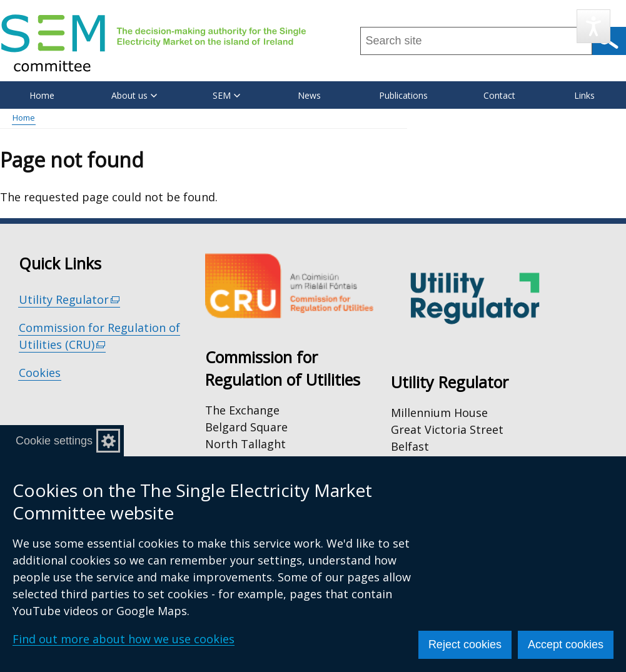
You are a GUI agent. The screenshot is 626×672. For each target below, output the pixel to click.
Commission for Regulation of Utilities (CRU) (99, 336)
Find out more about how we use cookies (124, 639)
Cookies (40, 373)
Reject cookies (465, 644)
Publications (403, 95)
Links (584, 95)
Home (42, 95)
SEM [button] (226, 95)
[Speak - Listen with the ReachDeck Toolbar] (593, 26)
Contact (499, 95)
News (309, 95)
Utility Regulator (70, 300)
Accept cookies (566, 644)
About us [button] (134, 95)
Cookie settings (54, 441)
